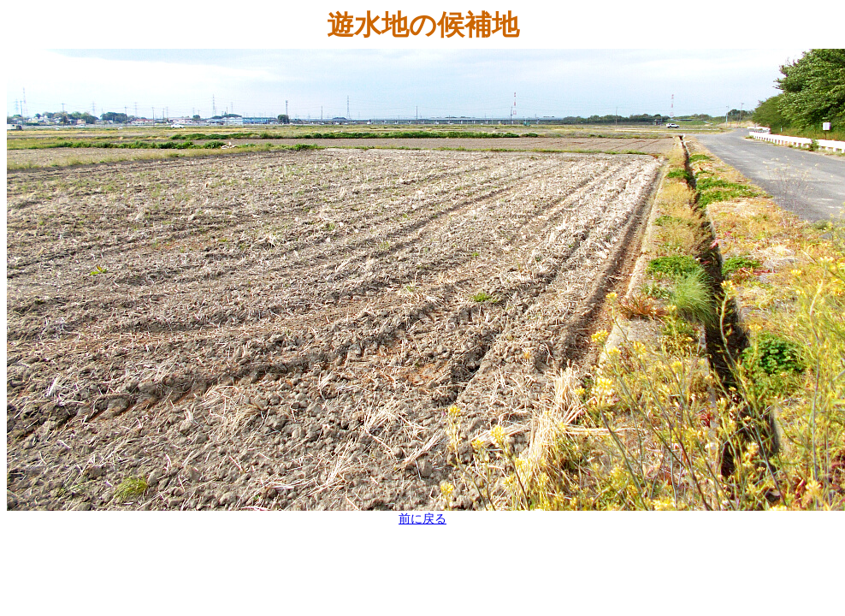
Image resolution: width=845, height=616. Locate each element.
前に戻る (422, 519)
